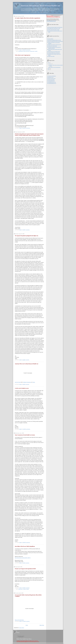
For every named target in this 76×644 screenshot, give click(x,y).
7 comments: (28, 230)
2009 (49, 68)
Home (27, 625)
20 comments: (28, 542)
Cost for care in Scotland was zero (22, 388)
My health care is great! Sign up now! (54, 28)
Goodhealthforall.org (52, 81)
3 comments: (28, 128)
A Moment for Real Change (53, 46)
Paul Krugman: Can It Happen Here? (54, 52)
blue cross (28, 51)
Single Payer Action (51, 80)
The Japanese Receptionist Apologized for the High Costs (27, 236)
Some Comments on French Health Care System (25, 435)
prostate (27, 589)
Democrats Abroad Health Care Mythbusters (55, 27)
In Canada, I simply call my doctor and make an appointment (27, 18)
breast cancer (32, 51)
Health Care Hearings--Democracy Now (55, 45)
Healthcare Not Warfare (52, 76)
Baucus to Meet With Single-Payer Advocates (55, 41)
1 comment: (27, 360)
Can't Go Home (18, 382)
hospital (24, 589)
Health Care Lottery (51, 56)
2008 (49, 70)
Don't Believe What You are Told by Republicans (25, 546)
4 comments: (28, 588)
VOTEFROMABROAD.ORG (51, 21)
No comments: (28, 429)
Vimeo (34, 382)
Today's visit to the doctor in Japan (54, 30)
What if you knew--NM (52, 78)
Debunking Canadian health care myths (55, 40)
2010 (49, 63)
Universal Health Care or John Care (54, 53)
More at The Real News (19, 620)
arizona (25, 51)
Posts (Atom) (22, 628)
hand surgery (21, 589)
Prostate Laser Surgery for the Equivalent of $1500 (25, 569)
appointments (21, 51)
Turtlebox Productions (27, 382)
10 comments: (28, 50)
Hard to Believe (51, 39)
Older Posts (42, 625)
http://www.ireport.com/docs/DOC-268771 (23, 558)
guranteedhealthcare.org (52, 83)
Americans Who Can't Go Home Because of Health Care (27, 364)
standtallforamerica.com (52, 82)
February (50, 64)
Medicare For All (51, 77)
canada (36, 51)
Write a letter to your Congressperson (23, 55)
